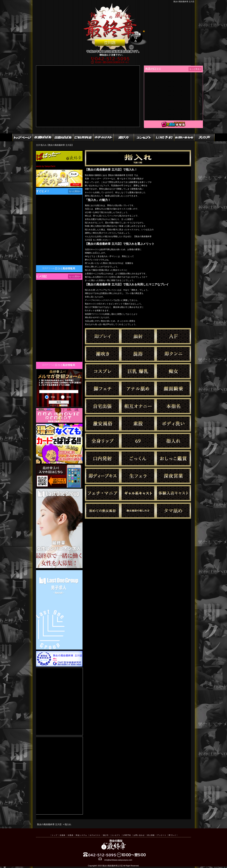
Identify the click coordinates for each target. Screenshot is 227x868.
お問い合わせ (139, 835)
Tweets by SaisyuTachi (45, 166)
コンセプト (116, 835)
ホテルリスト (95, 835)
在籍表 (63, 835)
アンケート (162, 835)
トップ (55, 835)
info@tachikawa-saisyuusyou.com (118, 860)
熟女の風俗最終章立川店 (113, 866)
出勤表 (71, 835)
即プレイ (172, 835)
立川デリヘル (48, 268)
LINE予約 (127, 835)
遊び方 (106, 835)
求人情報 (151, 835)
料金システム (82, 835)
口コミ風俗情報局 (65, 268)
